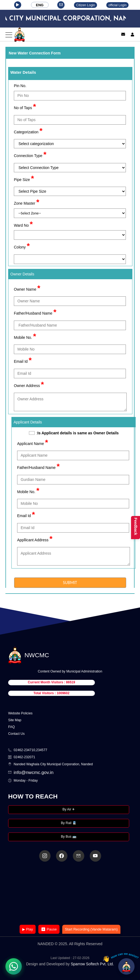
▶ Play (28, 929)
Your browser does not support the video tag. (70, 894)
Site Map (15, 720)
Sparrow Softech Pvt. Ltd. (92, 964)
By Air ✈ (69, 809)
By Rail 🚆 (69, 823)
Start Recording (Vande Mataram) (91, 929)
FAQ (12, 727)
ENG (40, 5)
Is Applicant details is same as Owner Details (78, 433)
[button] (18, 5)
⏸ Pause (49, 929)
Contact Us (16, 734)
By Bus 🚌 (69, 837)
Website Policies (20, 713)
